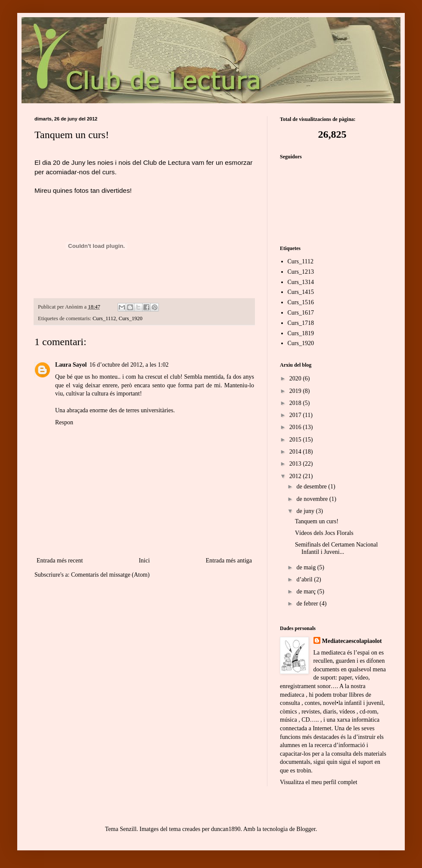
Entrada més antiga (229, 561)
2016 (296, 427)
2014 (296, 452)
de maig (307, 567)
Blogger (306, 829)
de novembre (313, 499)
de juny (306, 511)
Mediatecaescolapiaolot (352, 641)
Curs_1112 (104, 318)
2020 (296, 378)
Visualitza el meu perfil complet (319, 782)
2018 (296, 403)
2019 (296, 391)
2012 (296, 476)
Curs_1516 (301, 302)
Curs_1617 (301, 313)
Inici (144, 561)
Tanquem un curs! (317, 521)
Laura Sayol (71, 365)
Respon (64, 422)
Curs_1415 (301, 292)
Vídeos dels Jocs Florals (324, 533)
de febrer (308, 604)
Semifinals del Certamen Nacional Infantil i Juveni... (336, 548)
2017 (296, 415)
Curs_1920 (131, 318)
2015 (296, 440)
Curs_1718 (301, 323)
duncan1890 (226, 829)
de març (307, 592)
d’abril (305, 579)
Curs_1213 (301, 272)
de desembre (312, 487)
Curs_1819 (301, 333)
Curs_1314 (301, 282)
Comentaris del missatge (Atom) (110, 575)
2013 (296, 464)
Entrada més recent (60, 561)
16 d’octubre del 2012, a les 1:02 (129, 365)
